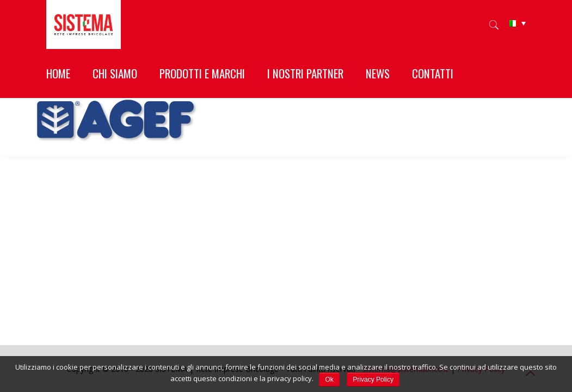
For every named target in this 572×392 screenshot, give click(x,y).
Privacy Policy (373, 379)
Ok (329, 379)
